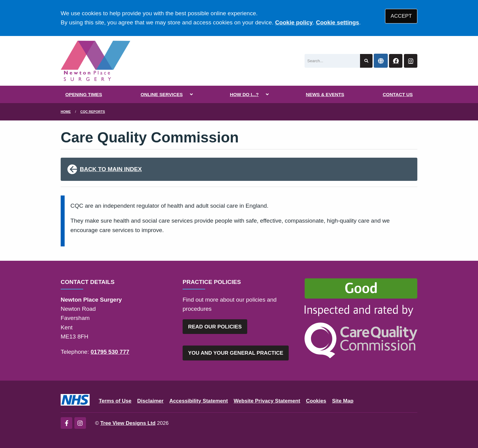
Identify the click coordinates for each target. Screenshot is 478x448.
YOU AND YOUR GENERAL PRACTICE (236, 353)
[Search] (332, 61)
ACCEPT (401, 16)
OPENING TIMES (84, 94)
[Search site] (366, 61)
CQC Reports (93, 112)
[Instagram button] (411, 61)
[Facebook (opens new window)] (66, 423)
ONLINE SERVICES (162, 94)
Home (66, 112)
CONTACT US (398, 94)
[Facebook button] (396, 61)
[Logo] (96, 61)
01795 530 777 (110, 352)
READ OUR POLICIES (215, 327)
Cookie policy (294, 22)
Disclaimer (150, 401)
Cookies (316, 401)
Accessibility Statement (199, 401)
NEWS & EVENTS (325, 94)
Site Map (343, 401)
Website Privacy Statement (267, 401)
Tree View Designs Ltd (128, 423)
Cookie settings (337, 22)
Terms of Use (115, 401)
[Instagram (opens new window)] (80, 423)
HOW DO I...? (244, 94)
